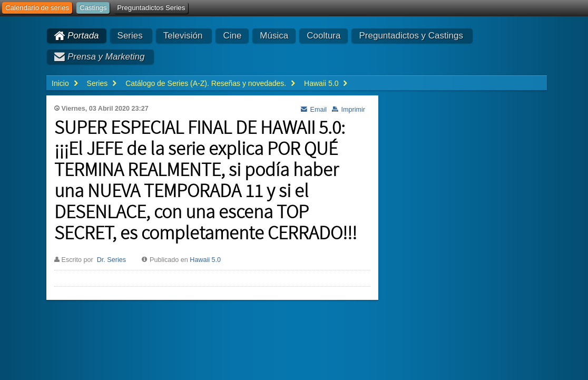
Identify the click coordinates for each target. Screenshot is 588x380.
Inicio (60, 83)
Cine (232, 36)
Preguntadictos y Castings (411, 36)
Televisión (183, 36)
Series (130, 36)
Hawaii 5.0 (205, 260)
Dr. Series (111, 260)
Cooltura (324, 36)
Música (274, 36)
